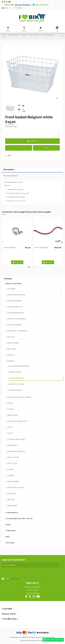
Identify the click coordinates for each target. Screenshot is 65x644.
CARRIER (11, 475)
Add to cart (32, 141)
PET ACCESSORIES (14, 325)
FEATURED (10, 543)
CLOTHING (11, 289)
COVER (10, 403)
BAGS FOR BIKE (13, 343)
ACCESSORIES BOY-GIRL (17, 295)
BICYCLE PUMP (13, 457)
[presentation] (20, 572)
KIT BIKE (10, 409)
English (6, 8)
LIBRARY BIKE (13, 415)
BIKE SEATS (12, 494)
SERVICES (11, 500)
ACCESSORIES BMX (15, 301)
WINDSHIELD (12, 445)
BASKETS (11, 361)
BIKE (8, 537)
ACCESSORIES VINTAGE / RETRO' (19, 519)
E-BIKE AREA (11, 531)
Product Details (11, 176)
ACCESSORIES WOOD (15, 313)
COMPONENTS (12, 513)
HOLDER (11, 469)
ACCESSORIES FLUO (15, 307)
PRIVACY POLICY (14, 579)
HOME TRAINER (13, 482)
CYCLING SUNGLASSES (16, 439)
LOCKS (10, 427)
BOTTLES (11, 337)
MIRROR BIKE (12, 506)
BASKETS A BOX (15, 372)
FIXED (8, 525)
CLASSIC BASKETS (16, 378)
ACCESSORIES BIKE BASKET (19, 366)
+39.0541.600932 (22, 5)
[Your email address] (30, 565)
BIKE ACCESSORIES (14, 284)
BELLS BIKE (12, 349)
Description (9, 169)
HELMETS (11, 355)
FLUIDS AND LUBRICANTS (17, 421)
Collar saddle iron (10, 248)
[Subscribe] (61, 565)
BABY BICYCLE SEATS (16, 487)
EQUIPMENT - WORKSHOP (17, 331)
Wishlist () (18, 8)
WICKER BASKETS (16, 390)
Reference (9, 127)
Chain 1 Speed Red (41, 248)
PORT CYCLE (12, 463)
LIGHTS (10, 433)
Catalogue (8, 279)
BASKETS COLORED (16, 384)
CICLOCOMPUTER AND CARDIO (19, 397)
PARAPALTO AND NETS (16, 451)
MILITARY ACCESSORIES (16, 319)
